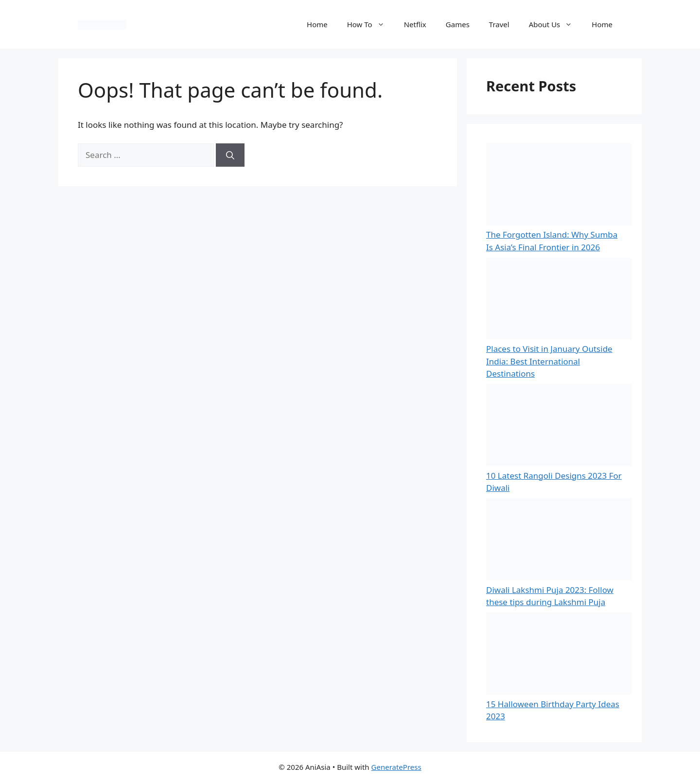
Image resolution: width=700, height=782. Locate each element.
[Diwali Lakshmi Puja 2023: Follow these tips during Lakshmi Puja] (559, 541)
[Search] (230, 155)
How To (371, 24)
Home (317, 24)
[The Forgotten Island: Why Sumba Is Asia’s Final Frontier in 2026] (559, 186)
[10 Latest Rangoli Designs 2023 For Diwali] (559, 427)
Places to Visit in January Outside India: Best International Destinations (549, 361)
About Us (556, 24)
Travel (499, 24)
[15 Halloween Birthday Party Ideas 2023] (559, 655)
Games (458, 24)
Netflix (415, 24)
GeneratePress (396, 767)
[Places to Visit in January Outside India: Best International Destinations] (559, 300)
